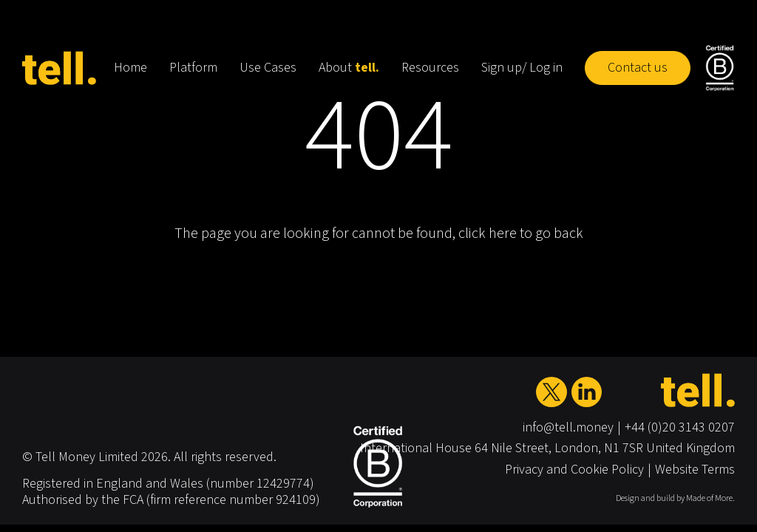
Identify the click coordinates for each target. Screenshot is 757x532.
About (349, 68)
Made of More (709, 498)
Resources (430, 68)
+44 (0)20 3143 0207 (680, 427)
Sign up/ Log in (522, 68)
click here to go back (521, 233)
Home (130, 68)
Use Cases (268, 68)
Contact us (638, 68)
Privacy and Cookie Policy (574, 470)
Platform (193, 68)
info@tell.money (568, 427)
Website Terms (695, 470)
